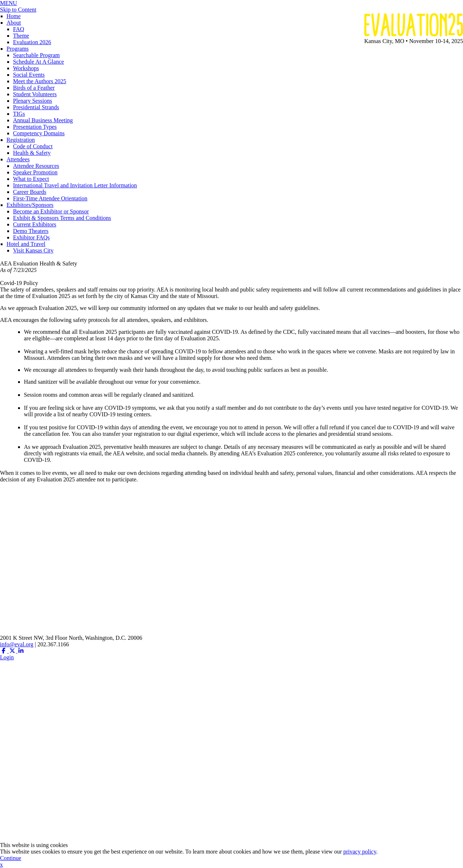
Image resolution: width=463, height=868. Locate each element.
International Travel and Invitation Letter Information (75, 185)
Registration (21, 140)
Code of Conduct (33, 146)
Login (7, 657)
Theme (21, 36)
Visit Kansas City (33, 250)
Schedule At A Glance (39, 62)
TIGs (19, 114)
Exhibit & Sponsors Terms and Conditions (62, 218)
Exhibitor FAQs (31, 237)
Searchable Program (36, 55)
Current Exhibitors (35, 224)
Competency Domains (39, 133)
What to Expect (31, 179)
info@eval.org (17, 644)
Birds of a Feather (34, 88)
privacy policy (360, 852)
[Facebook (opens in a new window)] (4, 651)
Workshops (26, 68)
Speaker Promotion (35, 172)
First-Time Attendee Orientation (50, 198)
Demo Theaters (31, 231)
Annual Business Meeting (43, 120)
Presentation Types (35, 127)
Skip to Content (18, 10)
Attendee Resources (36, 166)
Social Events (29, 75)
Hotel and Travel (26, 244)
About (14, 23)
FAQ (19, 29)
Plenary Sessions (33, 101)
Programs (18, 49)
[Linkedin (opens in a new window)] (21, 651)
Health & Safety (32, 153)
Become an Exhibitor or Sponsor (51, 211)
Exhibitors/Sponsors (30, 205)
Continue (11, 858)
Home (14, 16)
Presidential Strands (36, 107)
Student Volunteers (35, 94)
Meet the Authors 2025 (40, 81)
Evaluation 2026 (32, 42)
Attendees (18, 159)
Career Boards (30, 192)
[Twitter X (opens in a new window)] (13, 651)
